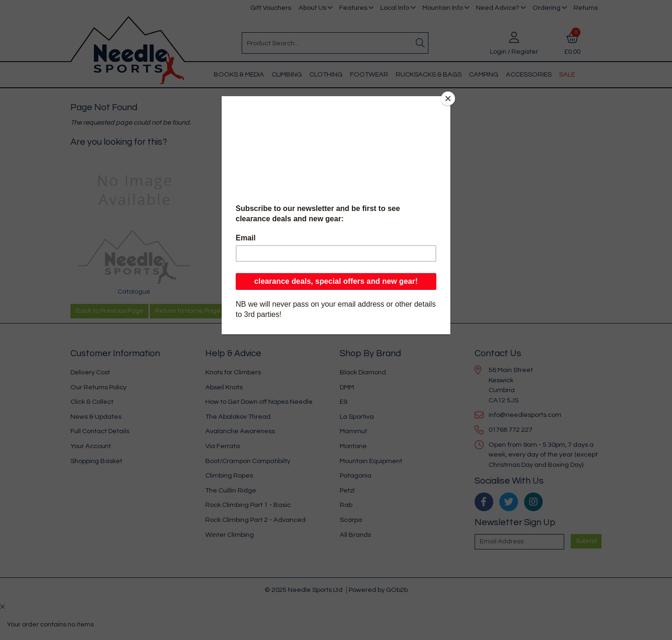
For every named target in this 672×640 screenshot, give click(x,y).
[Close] (448, 98)
